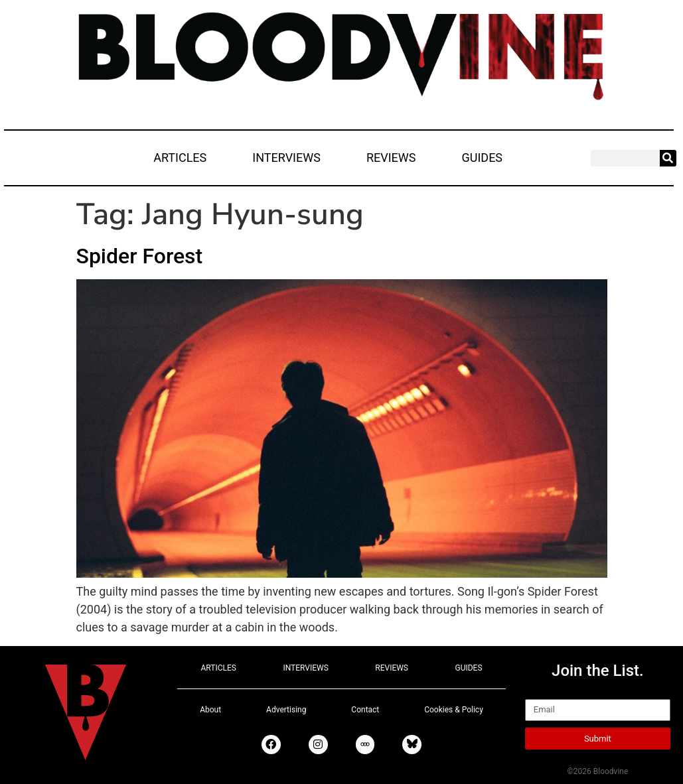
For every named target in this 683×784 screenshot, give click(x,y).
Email (540, 693)
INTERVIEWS (286, 158)
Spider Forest (140, 256)
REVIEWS (391, 158)
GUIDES (482, 158)
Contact (365, 710)
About (210, 710)
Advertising (286, 710)
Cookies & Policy (454, 710)
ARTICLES (180, 158)
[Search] (668, 158)
